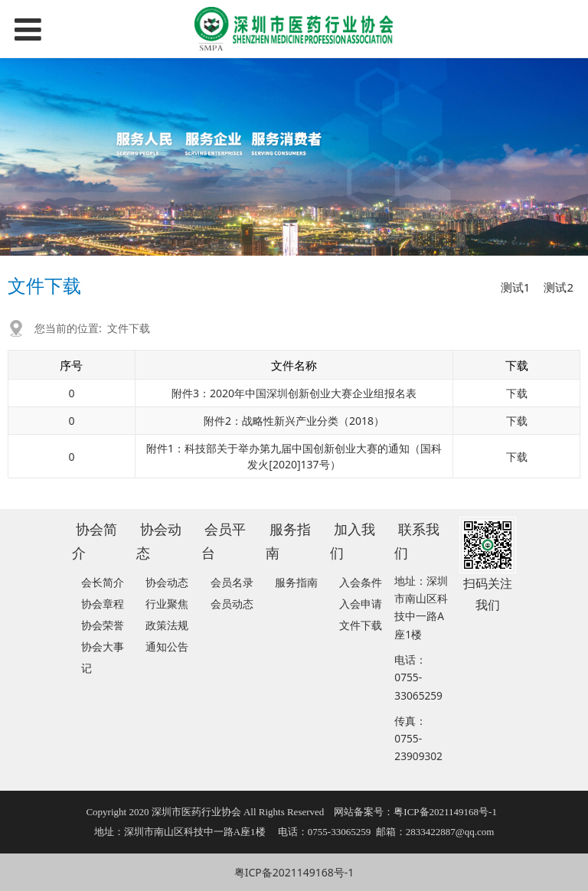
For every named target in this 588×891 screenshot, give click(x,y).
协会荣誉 (103, 625)
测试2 (559, 287)
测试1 (516, 287)
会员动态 (232, 604)
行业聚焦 (167, 604)
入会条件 (361, 582)
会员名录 (232, 582)
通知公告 (167, 646)
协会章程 (103, 604)
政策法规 (167, 625)
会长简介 (103, 582)
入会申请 (361, 604)
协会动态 (167, 582)
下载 (517, 393)
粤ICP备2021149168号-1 (294, 872)
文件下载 (129, 328)
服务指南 (296, 582)
